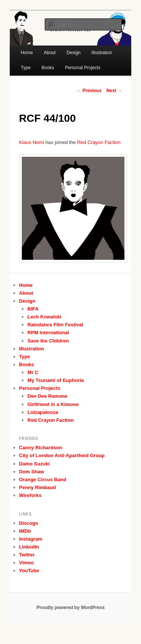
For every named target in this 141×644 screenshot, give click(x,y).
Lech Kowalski (44, 317)
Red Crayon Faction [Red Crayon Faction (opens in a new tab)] (99, 142)
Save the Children (48, 341)
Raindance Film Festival (55, 325)
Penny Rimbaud (38, 487)
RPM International (48, 333)
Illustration (32, 349)
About (26, 293)
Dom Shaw (32, 472)
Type (26, 68)
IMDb (25, 531)
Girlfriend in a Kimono (53, 404)
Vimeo (27, 563)
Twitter (27, 555)
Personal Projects (83, 68)
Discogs (29, 523)
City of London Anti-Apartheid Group (62, 455)
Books (48, 68)
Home (27, 53)
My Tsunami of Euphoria (56, 380)
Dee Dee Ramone (47, 396)
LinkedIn (29, 547)
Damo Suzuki (35, 464)
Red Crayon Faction (51, 420)
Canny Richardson (41, 448)
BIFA (33, 309)
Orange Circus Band (43, 480)
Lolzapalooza (43, 412)
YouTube (29, 571)
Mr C (33, 372)
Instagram (31, 539)
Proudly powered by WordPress (70, 608)
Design (27, 301)
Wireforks (30, 495)
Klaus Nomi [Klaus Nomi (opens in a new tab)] (32, 142)
